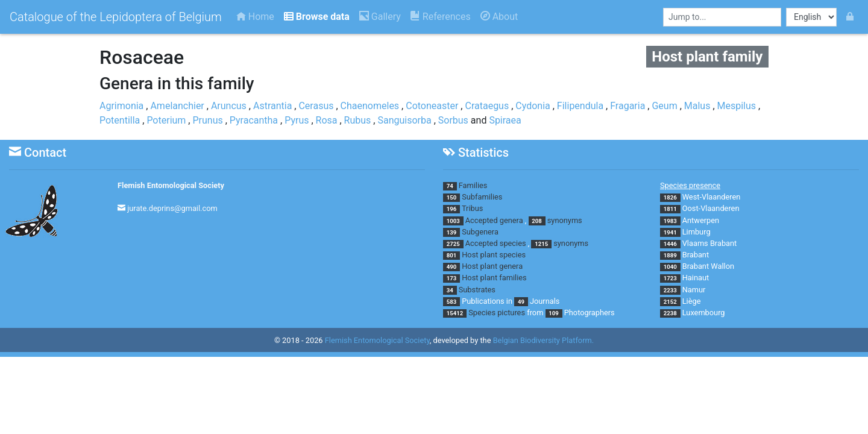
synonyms (565, 220)
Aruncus (229, 106)
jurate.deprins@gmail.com (172, 208)
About (499, 17)
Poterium (166, 120)
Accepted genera (494, 220)
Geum (664, 106)
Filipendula (580, 106)
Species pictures (497, 313)
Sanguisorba (404, 120)
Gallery (380, 17)
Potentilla (120, 120)
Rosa (327, 120)
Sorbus (453, 120)
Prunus (207, 120)
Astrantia (272, 106)
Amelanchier (177, 106)
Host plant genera (492, 266)
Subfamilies (482, 197)
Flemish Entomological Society (171, 185)
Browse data (317, 17)
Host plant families (494, 278)
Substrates (477, 290)
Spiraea (505, 120)
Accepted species (496, 243)
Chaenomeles (370, 106)
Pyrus (297, 120)
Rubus (358, 120)
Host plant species (494, 255)
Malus (697, 106)
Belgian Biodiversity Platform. (543, 340)
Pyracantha (254, 120)
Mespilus (737, 106)
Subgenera (480, 232)
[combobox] (722, 17)
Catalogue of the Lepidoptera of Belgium (116, 17)
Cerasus (316, 106)
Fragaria (627, 106)
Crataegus (487, 106)
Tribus (472, 208)
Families (473, 185)
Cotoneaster (432, 106)
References (441, 17)
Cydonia (533, 106)
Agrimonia (121, 106)
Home (255, 17)
